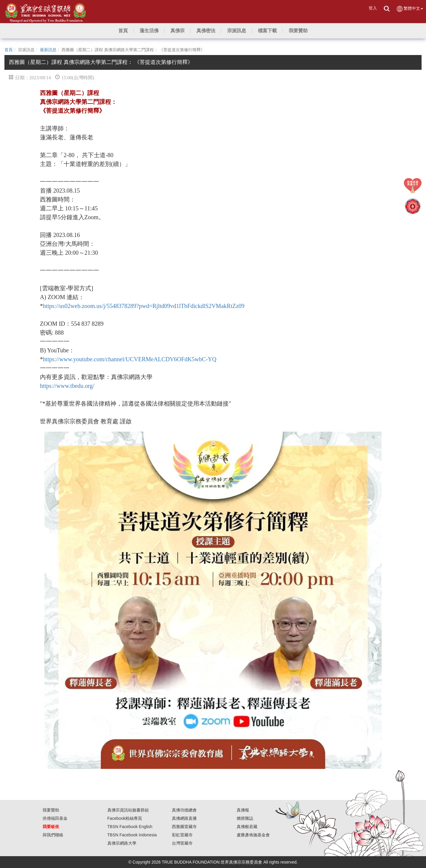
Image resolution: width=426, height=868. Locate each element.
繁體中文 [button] (410, 9)
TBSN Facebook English (130, 827)
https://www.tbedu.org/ (67, 386)
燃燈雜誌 (245, 818)
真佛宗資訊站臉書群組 (128, 810)
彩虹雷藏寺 (182, 835)
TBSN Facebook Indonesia (132, 835)
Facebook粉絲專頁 (125, 818)
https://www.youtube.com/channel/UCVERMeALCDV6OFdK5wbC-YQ (130, 359)
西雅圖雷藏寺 (184, 827)
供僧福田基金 (55, 818)
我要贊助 (51, 810)
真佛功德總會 (184, 810)
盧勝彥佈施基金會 (253, 835)
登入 (373, 8)
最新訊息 (48, 50)
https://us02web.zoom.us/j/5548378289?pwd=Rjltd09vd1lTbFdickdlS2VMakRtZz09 (144, 306)
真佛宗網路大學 (122, 843)
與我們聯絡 (53, 835)
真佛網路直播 (184, 818)
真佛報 (243, 810)
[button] (149, 31)
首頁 (9, 50)
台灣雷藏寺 (182, 843)
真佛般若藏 (247, 827)
